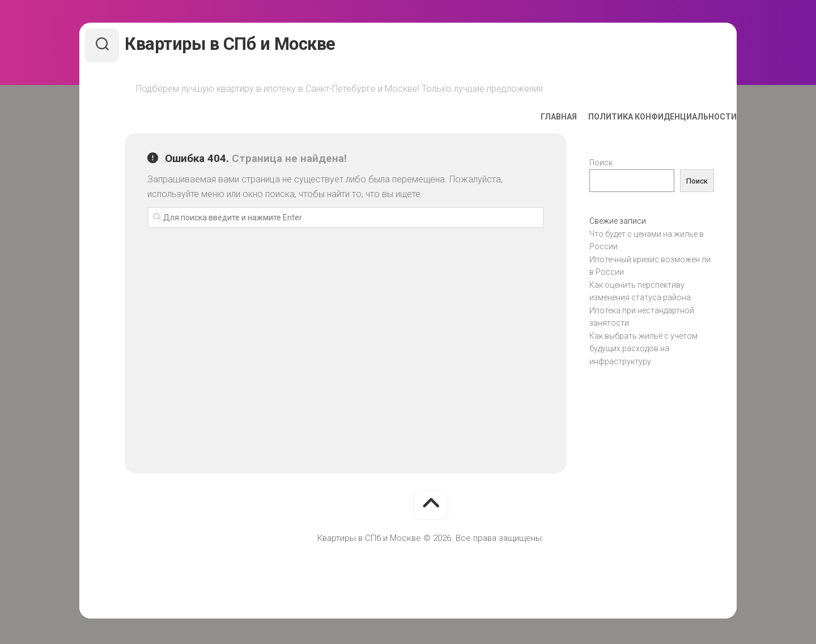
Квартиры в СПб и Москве (250, 45)
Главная (536, 120)
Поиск (601, 165)
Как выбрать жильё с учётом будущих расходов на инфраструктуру (643, 351)
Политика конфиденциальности (640, 120)
